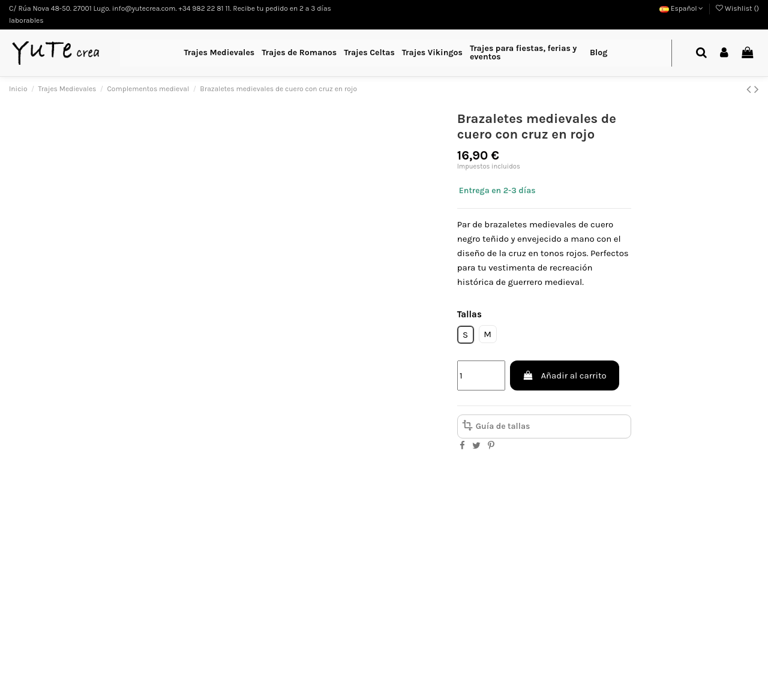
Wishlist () (737, 8)
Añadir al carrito (565, 375)
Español (682, 8)
